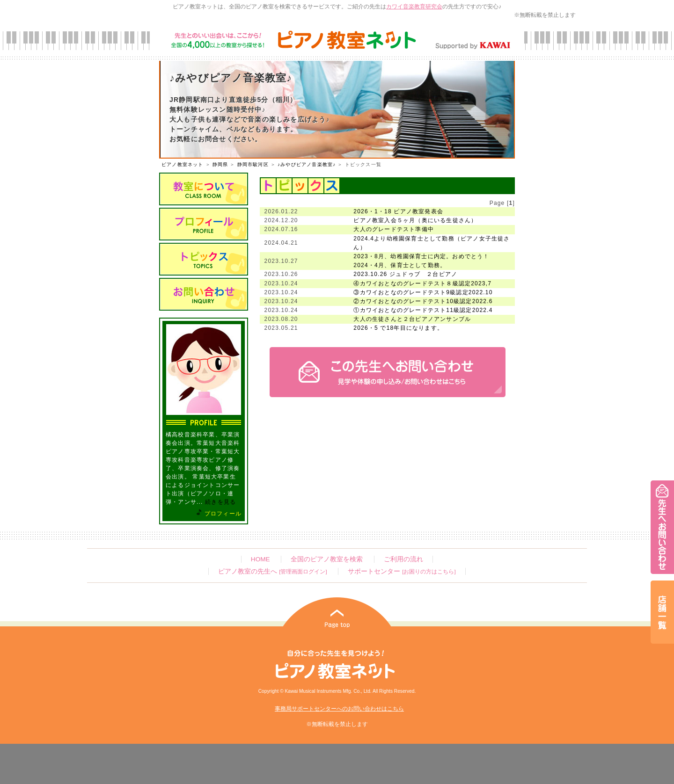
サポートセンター (402, 571)
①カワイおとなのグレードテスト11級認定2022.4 (423, 310)
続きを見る (220, 502)
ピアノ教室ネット (183, 164)
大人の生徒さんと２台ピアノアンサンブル (412, 319)
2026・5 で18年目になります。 (398, 328)
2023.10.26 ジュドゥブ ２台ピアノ (405, 274)
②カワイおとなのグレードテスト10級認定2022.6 (423, 301)
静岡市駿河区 (253, 164)
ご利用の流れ (403, 559)
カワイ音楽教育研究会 (414, 7)
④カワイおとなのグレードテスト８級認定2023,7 (422, 283)
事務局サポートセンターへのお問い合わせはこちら (339, 709)
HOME (260, 559)
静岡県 (220, 164)
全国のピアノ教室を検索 (327, 559)
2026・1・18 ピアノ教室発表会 (398, 211)
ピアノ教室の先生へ (272, 571)
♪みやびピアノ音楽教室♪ (307, 164)
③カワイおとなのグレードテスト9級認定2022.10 (423, 292)
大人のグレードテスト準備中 (394, 229)
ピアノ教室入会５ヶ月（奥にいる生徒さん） (415, 220)
